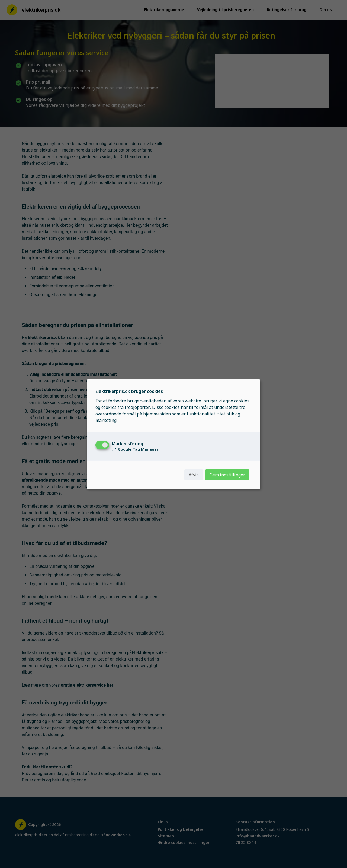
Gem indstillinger (227, 475)
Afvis (194, 475)
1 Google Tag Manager (135, 449)
